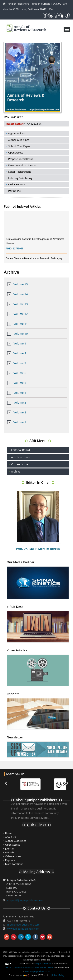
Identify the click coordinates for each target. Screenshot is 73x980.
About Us (11, 837)
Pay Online (15, 191)
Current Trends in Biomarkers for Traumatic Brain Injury (34, 261)
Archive (16, 471)
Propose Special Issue (21, 159)
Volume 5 (20, 383)
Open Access (16, 153)
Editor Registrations (20, 172)
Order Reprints (17, 184)
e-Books (10, 852)
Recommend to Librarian (23, 165)
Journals (10, 848)
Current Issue (20, 464)
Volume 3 (20, 402)
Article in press (20, 457)
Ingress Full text (17, 133)
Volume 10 (21, 333)
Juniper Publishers (18, 4)
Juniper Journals (41, 4)
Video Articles (13, 856)
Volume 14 (21, 294)
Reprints (10, 860)
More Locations (14, 864)
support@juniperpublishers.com (26, 900)
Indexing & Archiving (20, 178)
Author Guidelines (19, 140)
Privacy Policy (58, 975)
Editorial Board (20, 450)
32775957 (18, 251)
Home (9, 833)
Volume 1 (20, 422)
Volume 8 (20, 353)
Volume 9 (20, 343)
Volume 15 (21, 284)
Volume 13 (21, 304)
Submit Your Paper (19, 146)
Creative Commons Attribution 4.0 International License (29, 967)
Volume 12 (21, 314)
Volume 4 (20, 393)
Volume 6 (20, 373)
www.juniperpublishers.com (23, 929)
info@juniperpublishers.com (23, 925)
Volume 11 (21, 324)
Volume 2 (20, 412)
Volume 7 (20, 363)
